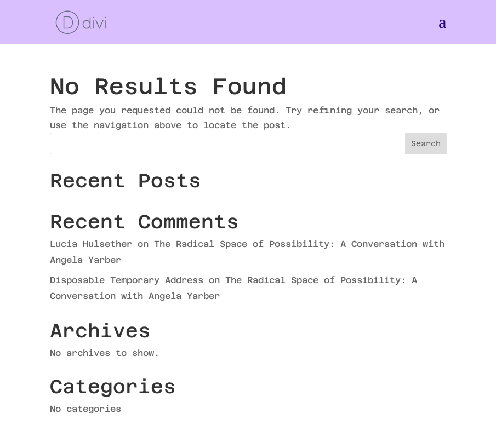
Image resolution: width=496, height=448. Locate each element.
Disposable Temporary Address (127, 280)
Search (426, 143)
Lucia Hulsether (91, 244)
